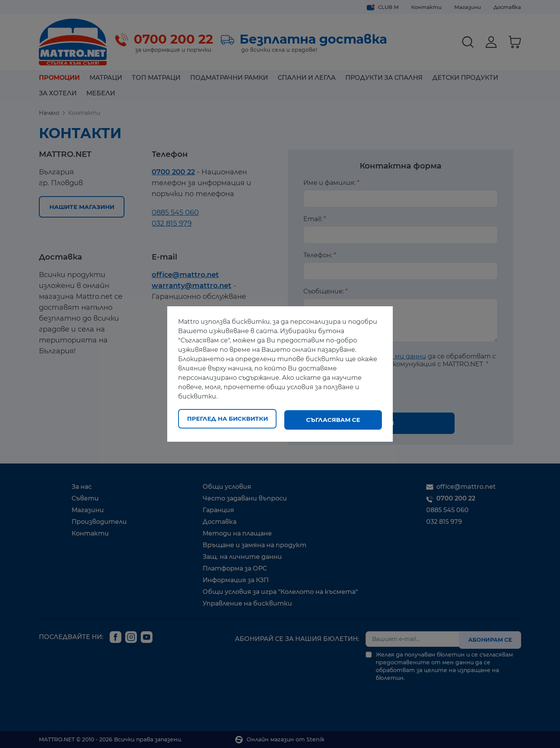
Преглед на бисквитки (227, 420)
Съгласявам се (333, 420)
